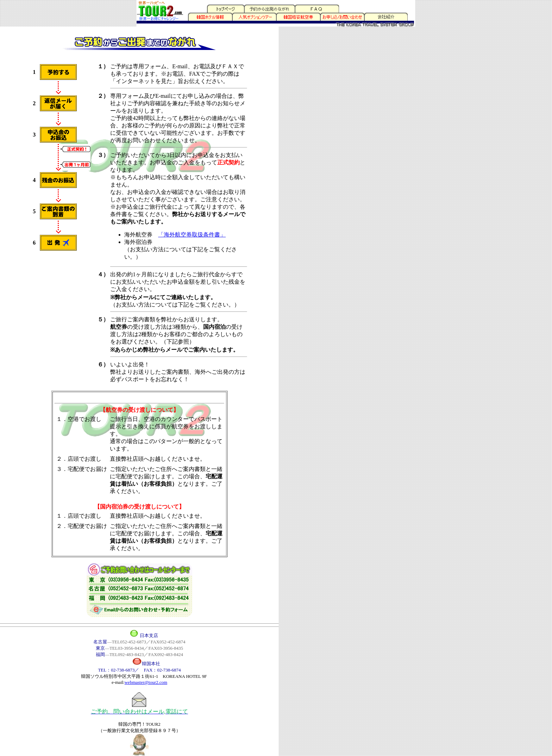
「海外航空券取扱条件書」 (192, 235)
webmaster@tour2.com (146, 682)
